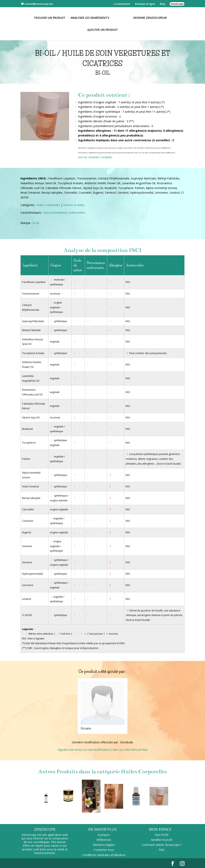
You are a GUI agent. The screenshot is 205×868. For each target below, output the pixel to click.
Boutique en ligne (145, 4)
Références (104, 840)
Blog (163, 4)
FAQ (162, 850)
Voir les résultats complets (95, 157)
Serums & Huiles (74, 205)
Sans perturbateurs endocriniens (64, 213)
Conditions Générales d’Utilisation (104, 855)
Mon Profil (162, 835)
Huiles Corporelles (48, 205)
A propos (104, 835)
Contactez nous (104, 850)
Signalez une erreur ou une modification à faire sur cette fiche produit (103, 750)
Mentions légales (104, 845)
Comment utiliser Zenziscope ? (162, 845)
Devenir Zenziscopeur (150, 18)
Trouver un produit (50, 18)
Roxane (86, 728)
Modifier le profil (162, 840)
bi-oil (36, 223)
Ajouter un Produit (103, 30)
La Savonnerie (122, 4)
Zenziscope (177, 4)
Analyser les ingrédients (90, 18)
